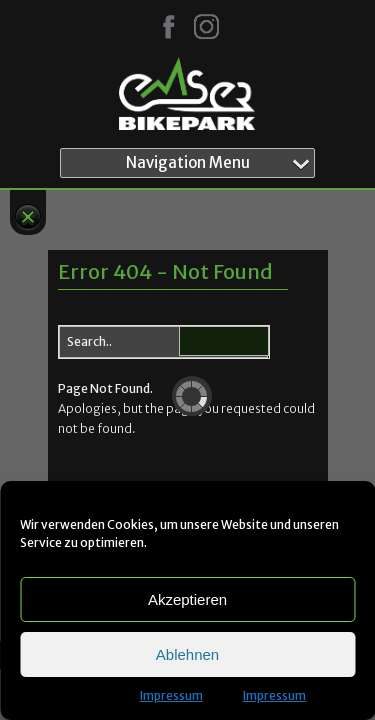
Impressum (171, 695)
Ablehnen (187, 654)
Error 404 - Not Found (165, 271)
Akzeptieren (187, 599)
